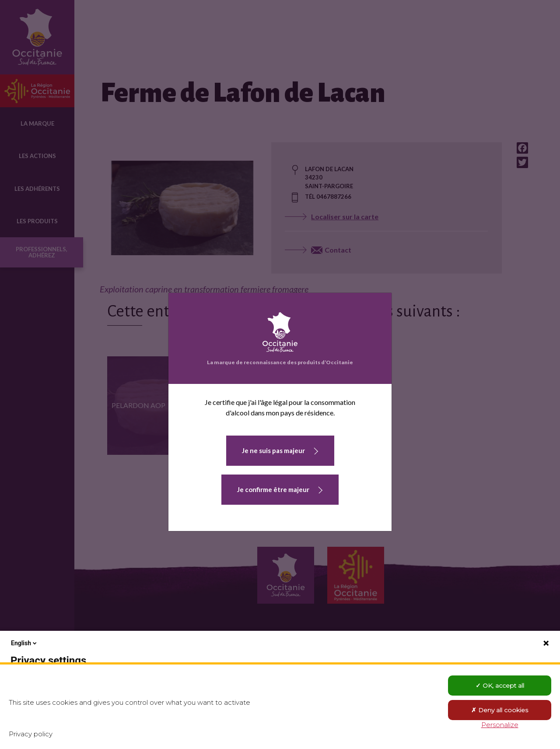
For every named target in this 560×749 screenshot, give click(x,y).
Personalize (500, 725)
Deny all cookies (500, 710)
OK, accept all (500, 686)
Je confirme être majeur (273, 489)
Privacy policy (31, 734)
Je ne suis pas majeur (273, 450)
